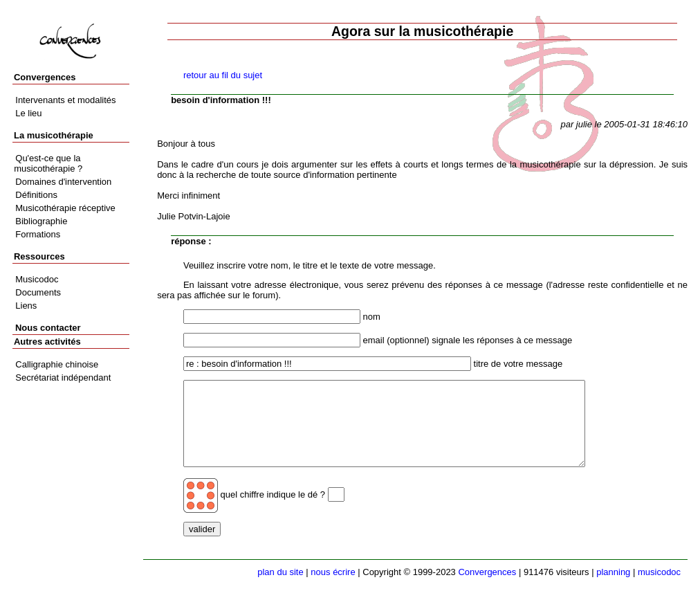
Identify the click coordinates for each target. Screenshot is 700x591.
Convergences (487, 572)
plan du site (280, 572)
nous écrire (333, 572)
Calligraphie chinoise (57, 364)
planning (613, 572)
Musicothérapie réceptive (65, 208)
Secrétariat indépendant (63, 378)
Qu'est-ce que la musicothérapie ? (48, 163)
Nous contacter (48, 328)
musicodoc (659, 572)
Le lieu (28, 113)
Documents (38, 292)
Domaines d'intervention (63, 182)
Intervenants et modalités (65, 100)
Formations (38, 234)
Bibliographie (41, 221)
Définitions (36, 195)
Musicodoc (37, 279)
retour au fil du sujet (223, 75)
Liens (26, 306)
